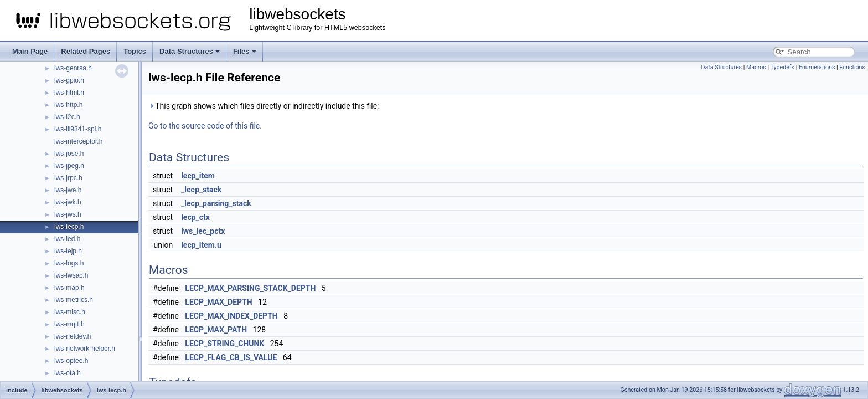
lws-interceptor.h (78, 141)
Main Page (30, 51)
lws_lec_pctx (203, 231)
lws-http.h (68, 105)
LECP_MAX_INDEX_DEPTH (231, 316)
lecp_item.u (201, 245)
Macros (756, 67)
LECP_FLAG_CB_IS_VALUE (231, 357)
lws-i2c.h (67, 117)
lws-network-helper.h (85, 349)
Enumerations (817, 67)
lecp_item (198, 176)
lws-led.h (67, 239)
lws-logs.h (69, 263)
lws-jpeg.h (69, 166)
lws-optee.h (71, 361)
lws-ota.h (68, 373)
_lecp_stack (201, 190)
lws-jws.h (68, 214)
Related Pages (86, 51)
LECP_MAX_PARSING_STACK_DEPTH (250, 288)
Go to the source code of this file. (205, 126)
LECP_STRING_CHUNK (224, 344)
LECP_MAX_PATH (216, 330)
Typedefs (782, 67)
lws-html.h (69, 93)
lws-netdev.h (73, 336)
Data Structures (190, 51)
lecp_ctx (195, 217)
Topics (135, 51)
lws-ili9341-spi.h (78, 129)
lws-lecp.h (69, 227)
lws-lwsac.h (71, 275)
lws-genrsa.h (73, 68)
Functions (852, 67)
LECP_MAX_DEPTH (218, 302)
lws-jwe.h (68, 190)
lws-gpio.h (69, 80)
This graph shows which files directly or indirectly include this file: (264, 106)
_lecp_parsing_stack (216, 203)
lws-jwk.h (68, 202)
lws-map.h (69, 288)
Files (245, 51)
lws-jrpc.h (68, 178)
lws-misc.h (70, 312)
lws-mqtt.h (69, 324)
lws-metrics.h (74, 300)
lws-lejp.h (68, 251)
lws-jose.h (69, 154)
